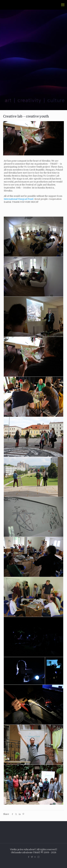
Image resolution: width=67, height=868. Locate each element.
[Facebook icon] (29, 857)
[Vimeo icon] (32, 857)
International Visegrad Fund (19, 199)
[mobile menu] (63, 5)
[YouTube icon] (35, 857)
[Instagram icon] (38, 857)
